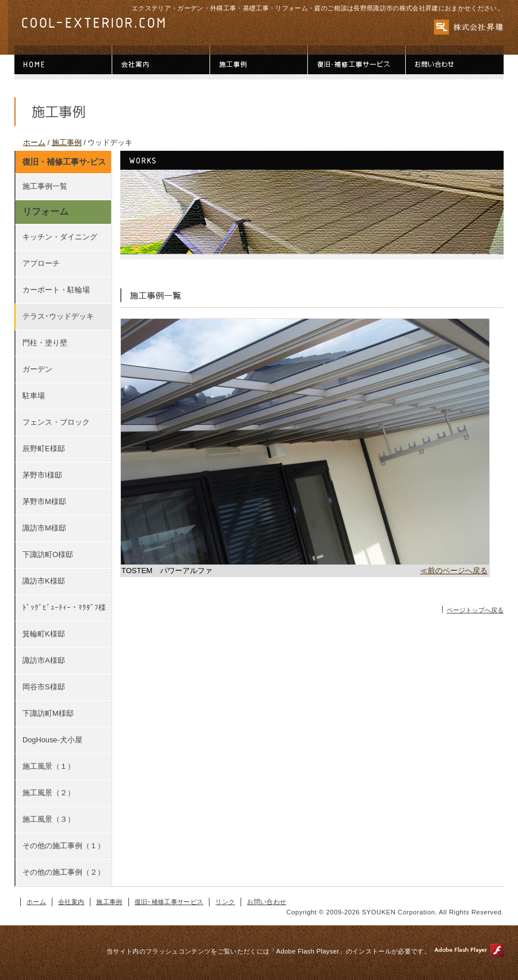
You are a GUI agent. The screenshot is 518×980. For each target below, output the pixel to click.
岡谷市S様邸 (44, 687)
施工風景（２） (49, 793)
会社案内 (161, 64)
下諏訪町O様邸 (48, 554)
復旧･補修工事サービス (357, 64)
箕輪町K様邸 (44, 634)
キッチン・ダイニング (60, 237)
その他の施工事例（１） (64, 846)
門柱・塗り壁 (45, 343)
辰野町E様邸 (44, 449)
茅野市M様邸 (44, 502)
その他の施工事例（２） (64, 872)
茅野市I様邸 (42, 475)
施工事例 (259, 64)
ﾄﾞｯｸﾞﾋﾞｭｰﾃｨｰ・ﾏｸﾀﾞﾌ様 (64, 607)
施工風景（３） (49, 819)
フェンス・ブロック (56, 422)
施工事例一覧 (45, 186)
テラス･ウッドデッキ (58, 316)
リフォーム (45, 211)
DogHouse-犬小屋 (52, 740)
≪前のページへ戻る (454, 571)
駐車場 (34, 396)
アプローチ (41, 263)
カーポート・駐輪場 (56, 290)
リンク (225, 902)
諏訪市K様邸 (44, 581)
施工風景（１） (49, 766)
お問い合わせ (455, 64)
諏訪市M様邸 (44, 528)
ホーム (63, 64)
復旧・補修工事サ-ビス (64, 162)
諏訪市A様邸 (44, 660)
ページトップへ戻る (475, 610)
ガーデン (37, 369)
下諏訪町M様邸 (48, 713)
